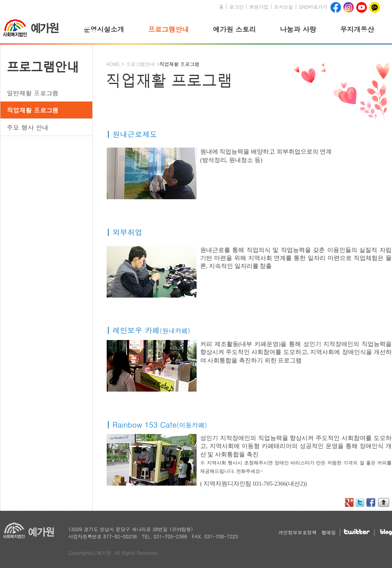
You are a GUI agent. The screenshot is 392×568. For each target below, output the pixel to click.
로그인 (237, 7)
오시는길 (284, 7)
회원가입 (259, 7)
